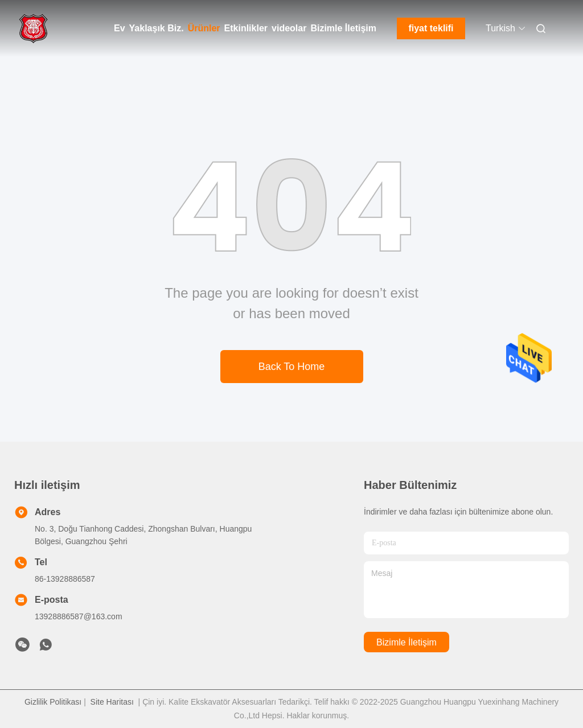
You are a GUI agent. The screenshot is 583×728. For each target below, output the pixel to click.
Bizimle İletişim (343, 28)
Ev (120, 28)
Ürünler (204, 28)
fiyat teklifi (431, 28)
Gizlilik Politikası (53, 702)
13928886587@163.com (79, 616)
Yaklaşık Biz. (157, 28)
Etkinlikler (246, 28)
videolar (289, 28)
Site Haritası (112, 702)
